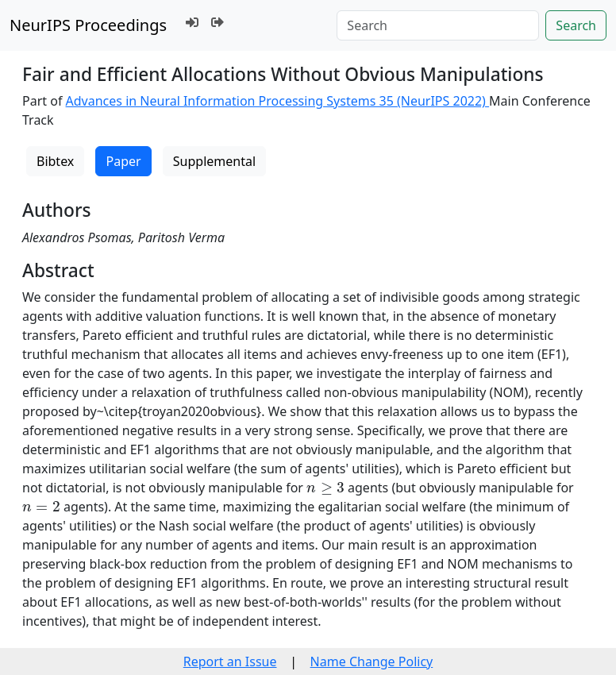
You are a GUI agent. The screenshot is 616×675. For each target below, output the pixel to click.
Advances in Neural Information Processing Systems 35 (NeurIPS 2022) (278, 101)
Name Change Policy (372, 661)
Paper (123, 161)
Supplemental (214, 161)
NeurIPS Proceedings (88, 25)
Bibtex (55, 161)
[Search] (438, 25)
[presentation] (325, 488)
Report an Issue (230, 661)
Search (576, 25)
